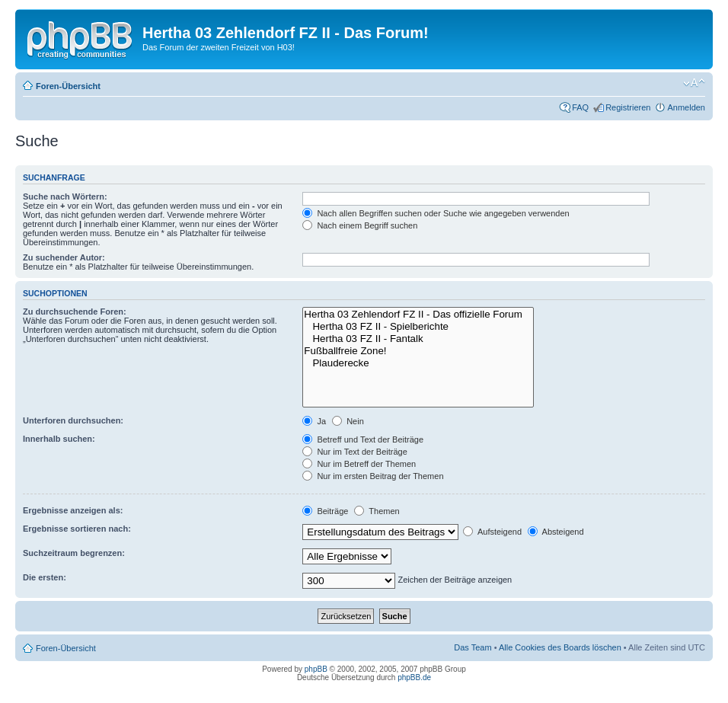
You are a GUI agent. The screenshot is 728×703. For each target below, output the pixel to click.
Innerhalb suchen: (59, 439)
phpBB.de (414, 677)
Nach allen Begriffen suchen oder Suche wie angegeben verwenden (436, 213)
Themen (377, 511)
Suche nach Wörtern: (65, 197)
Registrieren (628, 107)
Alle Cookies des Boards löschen (560, 647)
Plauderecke (418, 363)
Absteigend (556, 532)
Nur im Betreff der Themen (359, 464)
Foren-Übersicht (68, 86)
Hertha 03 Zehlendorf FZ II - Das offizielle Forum (418, 315)
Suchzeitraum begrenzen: (74, 553)
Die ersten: (45, 577)
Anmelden (686, 107)
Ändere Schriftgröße (694, 83)
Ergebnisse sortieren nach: (77, 529)
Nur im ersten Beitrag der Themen (373, 476)
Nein (348, 421)
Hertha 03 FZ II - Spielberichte (418, 327)
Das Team (473, 647)
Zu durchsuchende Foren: (75, 312)
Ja (314, 421)
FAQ (580, 107)
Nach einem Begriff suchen (360, 225)
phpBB (316, 669)
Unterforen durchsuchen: (73, 420)
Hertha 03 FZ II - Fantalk (418, 339)
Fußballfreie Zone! (418, 351)
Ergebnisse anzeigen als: (73, 510)
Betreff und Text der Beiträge (363, 439)
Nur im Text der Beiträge (354, 452)
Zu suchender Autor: (64, 257)
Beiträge (325, 511)
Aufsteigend (492, 532)
